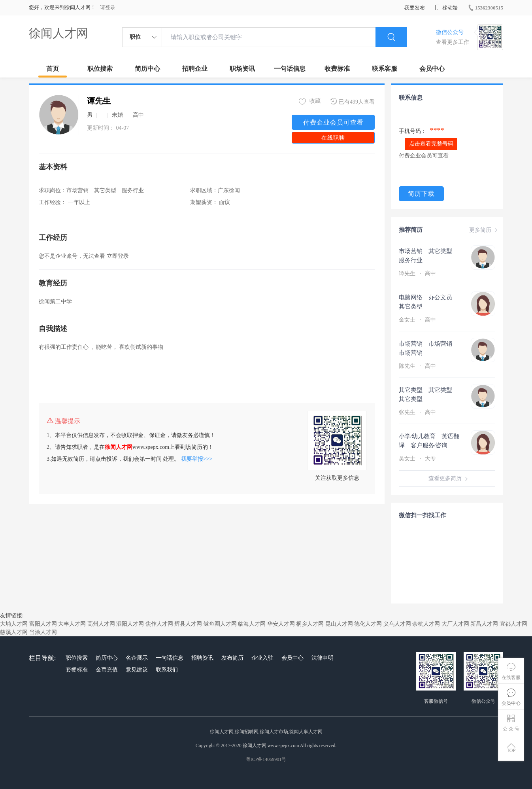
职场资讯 (242, 69)
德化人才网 (368, 624)
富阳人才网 (43, 624)
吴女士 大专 (418, 459)
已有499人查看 (353, 101)
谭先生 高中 (418, 273)
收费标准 (337, 69)
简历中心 (147, 69)
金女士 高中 (418, 320)
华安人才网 (281, 624)
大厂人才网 (455, 624)
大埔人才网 (14, 624)
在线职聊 (333, 138)
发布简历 (232, 658)
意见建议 (137, 670)
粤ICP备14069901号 (266, 759)
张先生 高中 (418, 412)
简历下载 (421, 194)
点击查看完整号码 (431, 144)
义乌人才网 (397, 624)
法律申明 (323, 658)
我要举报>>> (197, 459)
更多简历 (484, 230)
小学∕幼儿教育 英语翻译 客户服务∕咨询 (429, 441)
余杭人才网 (426, 624)
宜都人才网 (513, 624)
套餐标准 (77, 670)
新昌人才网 (484, 624)
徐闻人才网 (58, 33)
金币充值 (107, 670)
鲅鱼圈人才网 (220, 624)
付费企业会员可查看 (333, 122)
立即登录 (118, 256)
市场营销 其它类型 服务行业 (428, 256)
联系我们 (167, 670)
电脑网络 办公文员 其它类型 (428, 302)
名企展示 (137, 658)
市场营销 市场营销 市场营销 (428, 348)
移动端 (446, 8)
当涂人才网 (43, 632)
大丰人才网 (72, 624)
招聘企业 (195, 69)
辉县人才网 (188, 624)
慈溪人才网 (14, 632)
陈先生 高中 (418, 366)
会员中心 (432, 69)
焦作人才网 (159, 624)
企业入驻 (262, 658)
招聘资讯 (202, 658)
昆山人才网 (339, 624)
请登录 (108, 7)
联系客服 (385, 69)
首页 (53, 69)
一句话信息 (290, 69)
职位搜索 (100, 69)
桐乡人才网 (310, 624)
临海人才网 (252, 624)
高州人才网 (101, 624)
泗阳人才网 (130, 624)
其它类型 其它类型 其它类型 (428, 394)
